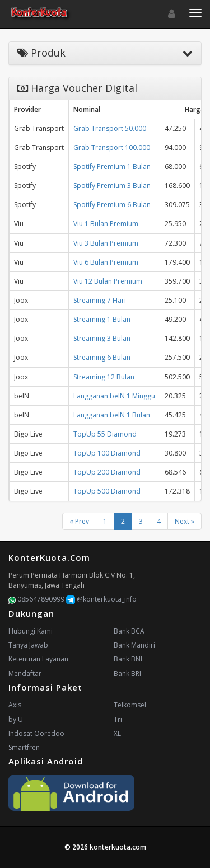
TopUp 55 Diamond (105, 434)
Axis (15, 705)
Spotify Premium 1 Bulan (112, 166)
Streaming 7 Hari (100, 300)
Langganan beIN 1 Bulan (112, 415)
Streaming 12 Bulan (104, 377)
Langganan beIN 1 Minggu (114, 396)
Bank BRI (127, 674)
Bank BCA (129, 631)
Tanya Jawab (28, 645)
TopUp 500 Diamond (107, 491)
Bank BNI (128, 659)
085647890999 (36, 599)
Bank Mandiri (134, 645)
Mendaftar (25, 674)
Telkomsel (130, 705)
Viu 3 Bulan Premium (106, 243)
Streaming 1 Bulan (102, 319)
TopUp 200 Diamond (107, 472)
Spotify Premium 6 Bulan (112, 205)
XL (117, 733)
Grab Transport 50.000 (110, 128)
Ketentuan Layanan (38, 659)
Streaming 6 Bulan (102, 357)
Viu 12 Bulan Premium (108, 281)
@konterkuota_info (101, 599)
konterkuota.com (118, 847)
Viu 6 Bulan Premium (106, 262)
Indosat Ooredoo (36, 733)
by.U (16, 719)
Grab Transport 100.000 (112, 147)
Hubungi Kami (31, 631)
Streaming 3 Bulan (102, 338)
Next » (185, 521)
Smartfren (24, 747)
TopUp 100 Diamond (107, 453)
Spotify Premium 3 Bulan (112, 186)
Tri (118, 719)
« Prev (79, 521)
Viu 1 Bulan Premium (106, 224)
